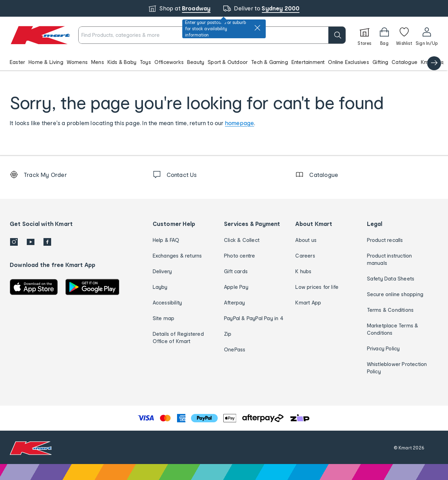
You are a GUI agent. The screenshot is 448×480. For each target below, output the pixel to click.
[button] (224, 62)
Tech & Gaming (270, 62)
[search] (337, 35)
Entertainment (308, 62)
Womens (77, 62)
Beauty (196, 62)
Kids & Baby (122, 62)
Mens (98, 62)
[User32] (427, 35)
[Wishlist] (404, 35)
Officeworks (169, 62)
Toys (145, 62)
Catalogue (405, 62)
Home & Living (46, 62)
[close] (257, 28)
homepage (240, 123)
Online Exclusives (348, 62)
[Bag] (384, 35)
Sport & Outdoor (228, 62)
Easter (17, 62)
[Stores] (365, 35)
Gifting (380, 62)
